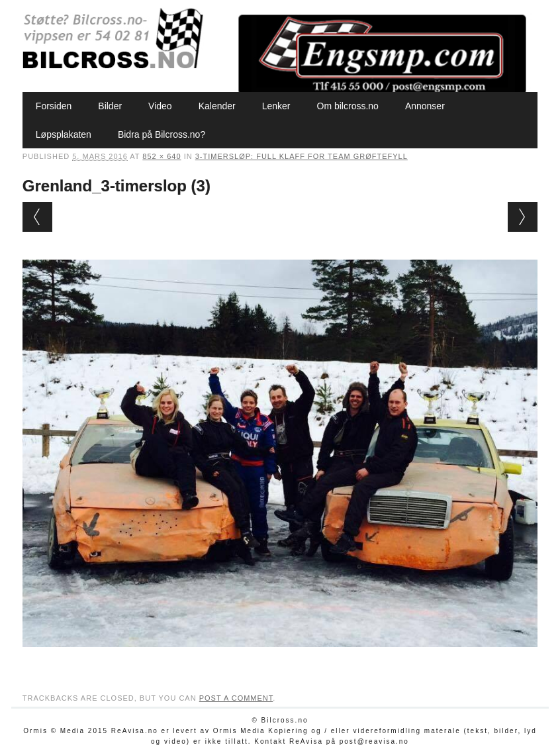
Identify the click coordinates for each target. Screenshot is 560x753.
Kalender (217, 106)
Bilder (110, 106)
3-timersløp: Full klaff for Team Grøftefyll (302, 156)
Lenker (276, 106)
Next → (523, 217)
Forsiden (54, 106)
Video (160, 106)
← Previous (37, 217)
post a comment (236, 698)
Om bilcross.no (348, 106)
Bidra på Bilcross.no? (162, 134)
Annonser (425, 106)
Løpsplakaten (64, 134)
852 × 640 (162, 156)
